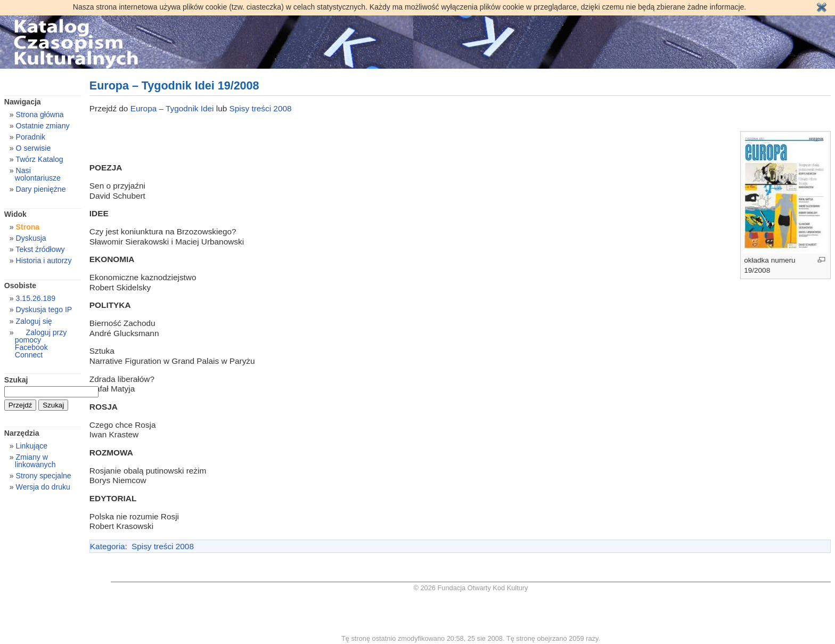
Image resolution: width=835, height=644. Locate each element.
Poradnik (31, 137)
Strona (28, 227)
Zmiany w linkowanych (35, 461)
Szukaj (16, 380)
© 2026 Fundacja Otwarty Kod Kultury (471, 588)
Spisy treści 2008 (261, 108)
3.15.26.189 (36, 298)
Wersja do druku (43, 487)
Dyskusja (31, 238)
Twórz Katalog (39, 159)
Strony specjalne (44, 476)
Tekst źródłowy (40, 249)
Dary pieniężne (41, 189)
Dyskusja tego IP (44, 309)
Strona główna (40, 115)
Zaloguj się (34, 321)
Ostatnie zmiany (43, 126)
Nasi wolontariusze (38, 174)
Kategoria (108, 546)
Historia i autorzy (44, 260)
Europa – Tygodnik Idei (173, 108)
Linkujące (32, 446)
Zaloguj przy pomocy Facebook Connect (41, 344)
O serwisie (34, 148)
